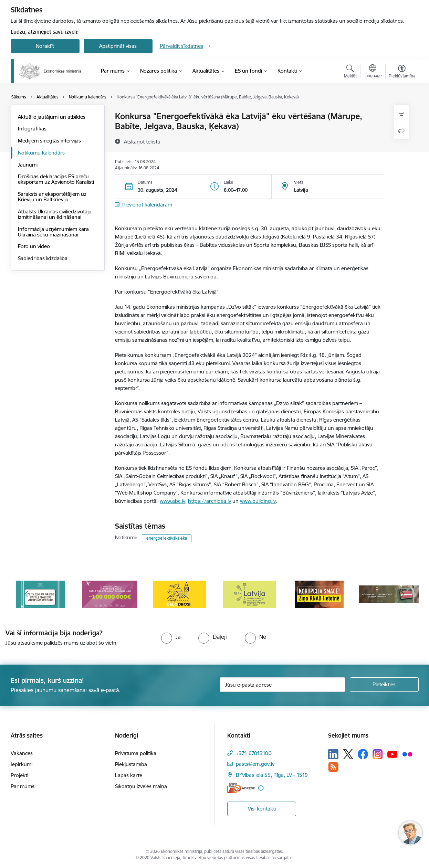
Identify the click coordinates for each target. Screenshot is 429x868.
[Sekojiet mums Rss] (333, 767)
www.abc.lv (172, 501)
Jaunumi (28, 165)
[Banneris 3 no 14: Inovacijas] (110, 594)
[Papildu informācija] (261, 788)
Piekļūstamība (131, 764)
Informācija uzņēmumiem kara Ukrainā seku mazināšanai (53, 232)
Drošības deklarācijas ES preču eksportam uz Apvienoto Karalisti (56, 179)
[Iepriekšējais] (27, 594)
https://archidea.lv (210, 501)
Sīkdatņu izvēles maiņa (141, 786)
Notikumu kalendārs (41, 153)
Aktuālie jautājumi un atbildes (52, 117)
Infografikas (32, 129)
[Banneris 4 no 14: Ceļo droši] (180, 594)
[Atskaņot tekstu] (142, 141)
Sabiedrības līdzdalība (43, 258)
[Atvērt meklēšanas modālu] (350, 72)
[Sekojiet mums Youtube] (393, 754)
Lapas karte (129, 775)
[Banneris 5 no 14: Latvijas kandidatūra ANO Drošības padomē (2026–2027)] (249, 594)
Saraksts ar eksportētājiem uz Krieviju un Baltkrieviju (52, 197)
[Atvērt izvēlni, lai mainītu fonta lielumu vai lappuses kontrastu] (402, 72)
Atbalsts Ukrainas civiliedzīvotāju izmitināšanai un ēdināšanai (55, 214)
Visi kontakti (262, 809)
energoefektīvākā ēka (167, 538)
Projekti (19, 775)
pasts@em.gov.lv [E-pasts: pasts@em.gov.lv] (255, 764)
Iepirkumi (22, 764)
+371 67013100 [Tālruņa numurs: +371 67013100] (254, 753)
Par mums (23, 786)
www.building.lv (258, 501)
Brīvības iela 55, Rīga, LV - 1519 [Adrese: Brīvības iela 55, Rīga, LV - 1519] (272, 775)
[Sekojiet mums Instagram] (378, 754)
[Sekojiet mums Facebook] (363, 754)
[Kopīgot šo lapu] (401, 131)
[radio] (171, 637)
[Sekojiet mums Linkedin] (333, 754)
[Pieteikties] (384, 685)
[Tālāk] (403, 594)
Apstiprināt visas (118, 46)
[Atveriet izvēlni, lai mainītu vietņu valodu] (373, 72)
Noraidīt (45, 46)
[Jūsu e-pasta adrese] (282, 685)
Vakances (22, 753)
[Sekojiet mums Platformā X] (348, 754)
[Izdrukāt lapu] (401, 113)
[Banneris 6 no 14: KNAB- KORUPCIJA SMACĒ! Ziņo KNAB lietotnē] (319, 594)
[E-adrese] (241, 788)
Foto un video (34, 246)
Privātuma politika (136, 753)
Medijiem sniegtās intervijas (49, 141)
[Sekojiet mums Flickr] (407, 754)
